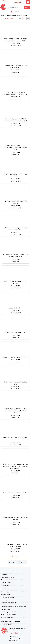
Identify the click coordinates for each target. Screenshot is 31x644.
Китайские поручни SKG (7, 617)
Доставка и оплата (6, 580)
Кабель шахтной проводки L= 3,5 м (15, 333)
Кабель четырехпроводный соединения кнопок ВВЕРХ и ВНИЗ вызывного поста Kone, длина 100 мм (16, 466)
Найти (27, 7)
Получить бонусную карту (7, 597)
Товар (3, 15)
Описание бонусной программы (9, 603)
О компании (4, 574)
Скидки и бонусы (5, 592)
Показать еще (15, 557)
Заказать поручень (6, 609)
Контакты (4, 588)
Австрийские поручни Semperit (9, 615)
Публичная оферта (6, 585)
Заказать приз (5, 600)
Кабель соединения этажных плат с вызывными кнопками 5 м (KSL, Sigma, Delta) (16, 411)
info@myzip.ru (5, 1)
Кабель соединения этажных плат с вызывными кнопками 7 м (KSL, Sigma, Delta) (16, 148)
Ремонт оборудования (7, 624)
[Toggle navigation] (28, 2)
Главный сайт (18, 2)
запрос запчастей (16, 12)
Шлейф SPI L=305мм (16, 308)
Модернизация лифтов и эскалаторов (11, 621)
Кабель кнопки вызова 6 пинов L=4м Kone (16, 493)
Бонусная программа (6, 595)
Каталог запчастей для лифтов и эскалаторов (13, 572)
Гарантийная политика (7, 583)
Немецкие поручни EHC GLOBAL (9, 612)
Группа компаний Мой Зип (7, 577)
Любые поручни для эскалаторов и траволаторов (14, 607)
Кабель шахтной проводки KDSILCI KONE (16, 357)
